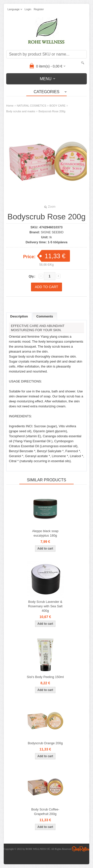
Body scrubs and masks (21, 111)
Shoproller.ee (81, 849)
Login (28, 9)
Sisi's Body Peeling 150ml (45, 677)
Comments (45, 316)
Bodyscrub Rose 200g (52, 111)
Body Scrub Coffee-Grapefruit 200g (45, 812)
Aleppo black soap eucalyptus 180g (45, 533)
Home (10, 106)
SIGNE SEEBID (52, 232)
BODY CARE (58, 106)
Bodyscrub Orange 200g (45, 743)
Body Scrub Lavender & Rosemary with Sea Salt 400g (45, 606)
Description (19, 316)
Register (39, 9)
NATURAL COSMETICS (32, 106)
